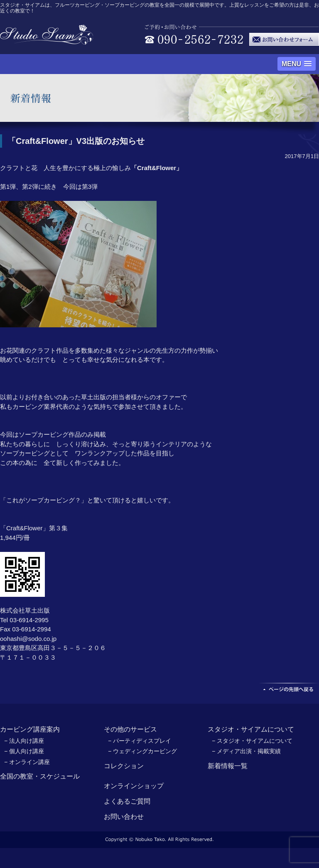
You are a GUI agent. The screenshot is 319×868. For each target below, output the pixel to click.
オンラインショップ (134, 786)
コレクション (124, 766)
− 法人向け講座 (24, 741)
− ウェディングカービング (142, 751)
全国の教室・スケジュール (40, 776)
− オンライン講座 (27, 762)
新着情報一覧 (228, 766)
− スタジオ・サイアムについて (252, 741)
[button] (297, 64)
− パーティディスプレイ (140, 741)
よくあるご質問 (127, 801)
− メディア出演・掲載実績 (246, 751)
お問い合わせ (124, 817)
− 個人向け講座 (24, 751)
